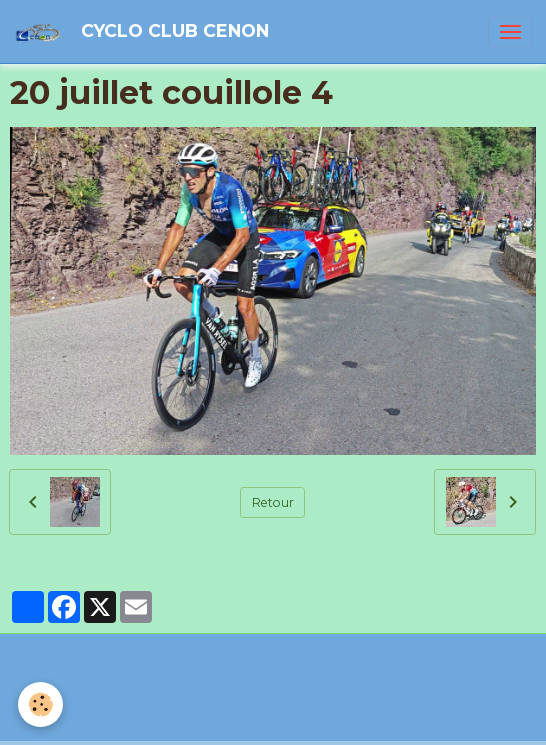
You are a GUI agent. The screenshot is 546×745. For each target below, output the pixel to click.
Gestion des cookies (273, 721)
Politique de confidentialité (273, 695)
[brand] (145, 31)
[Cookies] (40, 704)
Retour (273, 502)
